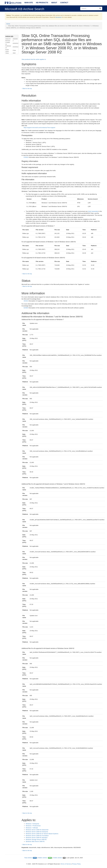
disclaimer (59, 17)
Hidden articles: (43, 858)
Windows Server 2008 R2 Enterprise (37, 832)
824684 (26, 308)
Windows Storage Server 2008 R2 (36, 840)
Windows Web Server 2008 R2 (35, 842)
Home (8, 24)
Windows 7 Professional (33, 826)
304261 (26, 301)
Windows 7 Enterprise (32, 824)
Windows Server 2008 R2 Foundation (37, 836)
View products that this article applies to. (34, 59)
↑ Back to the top (27, 88)
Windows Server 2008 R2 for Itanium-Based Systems (42, 834)
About (54, 3)
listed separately (93, 211)
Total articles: (28, 858)
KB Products (42, 3)
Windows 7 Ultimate (32, 828)
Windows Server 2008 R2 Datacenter (37, 830)
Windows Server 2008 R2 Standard (37, 838)
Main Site (29, 3)
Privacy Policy (76, 864)
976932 (26, 157)
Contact (64, 3)
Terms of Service (66, 864)
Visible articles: (58, 858)
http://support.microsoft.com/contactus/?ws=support (39, 128)
